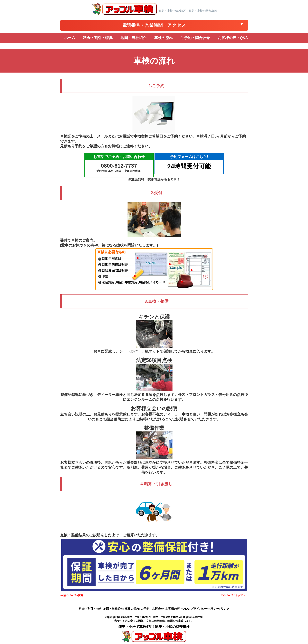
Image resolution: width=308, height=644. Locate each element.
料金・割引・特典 (90, 609)
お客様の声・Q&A (177, 609)
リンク (225, 609)
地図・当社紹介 (113, 609)
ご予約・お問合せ (152, 609)
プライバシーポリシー (205, 609)
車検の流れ (132, 609)
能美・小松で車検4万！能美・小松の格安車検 (153, 617)
